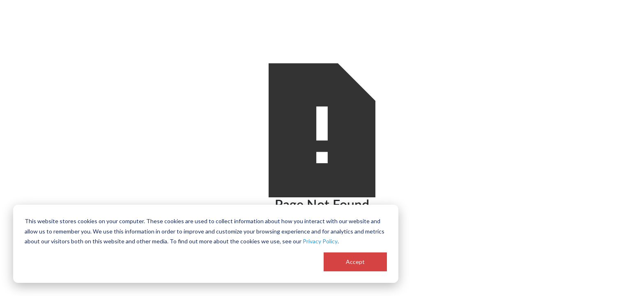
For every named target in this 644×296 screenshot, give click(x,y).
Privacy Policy (320, 241)
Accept (355, 262)
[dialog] (206, 244)
